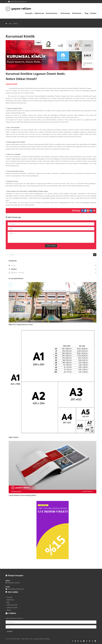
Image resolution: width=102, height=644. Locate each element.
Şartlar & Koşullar (12, 608)
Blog (87, 13)
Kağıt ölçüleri (14, 437)
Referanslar (65, 13)
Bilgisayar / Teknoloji (18, 273)
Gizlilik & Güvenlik (12, 605)
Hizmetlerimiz (52, 13)
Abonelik (10, 631)
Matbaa (14, 269)
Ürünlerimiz (77, 13)
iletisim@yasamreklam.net (19, 2)
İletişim (93, 13)
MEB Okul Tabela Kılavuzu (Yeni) (21, 325)
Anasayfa (29, 13)
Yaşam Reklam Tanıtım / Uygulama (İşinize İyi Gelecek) (35, 639)
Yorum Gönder (51, 246)
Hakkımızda (39, 13)
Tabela (13, 265)
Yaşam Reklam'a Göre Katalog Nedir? (23, 495)
